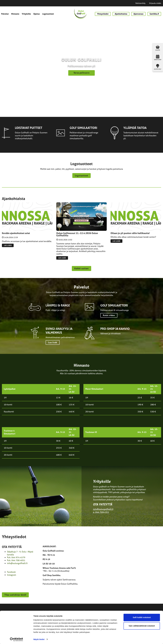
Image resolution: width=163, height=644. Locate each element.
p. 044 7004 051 (101, 512)
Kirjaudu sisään (155, 3)
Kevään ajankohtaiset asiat (16, 233)
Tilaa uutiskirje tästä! (15, 595)
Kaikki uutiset (81, 268)
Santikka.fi (154, 14)
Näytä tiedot (39, 639)
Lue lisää (8, 245)
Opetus (37, 14)
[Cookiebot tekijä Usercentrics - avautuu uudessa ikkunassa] (16, 639)
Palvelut (5, 14)
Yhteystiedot (103, 14)
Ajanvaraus (138, 14)
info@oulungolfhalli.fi (103, 509)
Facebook (11, 572)
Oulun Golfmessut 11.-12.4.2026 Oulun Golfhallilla (77, 234)
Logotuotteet (48, 14)
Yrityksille (26, 14)
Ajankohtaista (121, 14)
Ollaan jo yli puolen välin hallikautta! (130, 233)
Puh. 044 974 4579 (16, 557)
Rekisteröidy (140, 3)
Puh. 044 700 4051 (16, 560)
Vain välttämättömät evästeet (142, 625)
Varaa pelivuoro (82, 73)
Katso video (109, 315)
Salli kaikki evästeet (142, 617)
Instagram (12, 575)
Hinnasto (15, 14)
